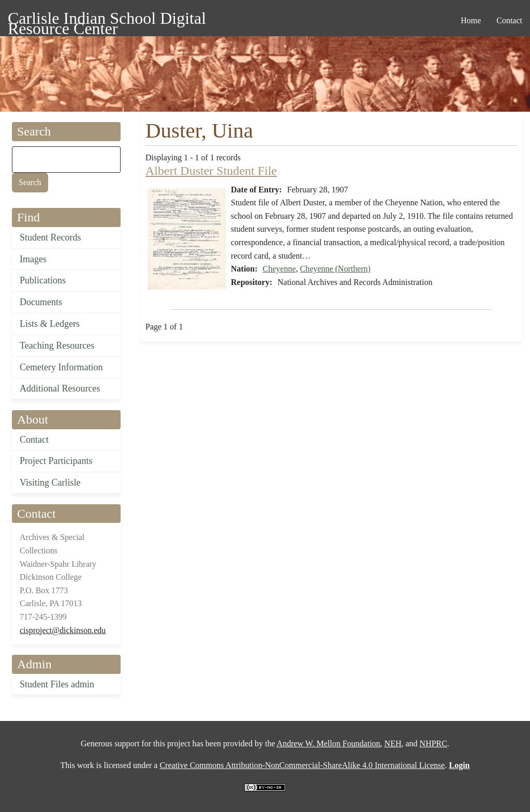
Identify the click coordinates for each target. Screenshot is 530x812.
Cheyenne (279, 269)
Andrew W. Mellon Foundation (329, 743)
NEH (393, 743)
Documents (41, 302)
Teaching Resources (57, 345)
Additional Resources (60, 388)
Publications (43, 280)
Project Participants (56, 461)
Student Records (50, 237)
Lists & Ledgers (50, 324)
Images (33, 259)
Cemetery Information (61, 367)
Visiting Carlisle (50, 483)
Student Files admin (57, 684)
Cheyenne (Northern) (335, 269)
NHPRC (433, 743)
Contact (34, 440)
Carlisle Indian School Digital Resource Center (107, 20)
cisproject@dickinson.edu (63, 630)
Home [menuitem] (471, 20)
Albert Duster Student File (211, 171)
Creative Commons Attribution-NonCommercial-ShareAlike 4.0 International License (302, 765)
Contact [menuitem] (509, 20)
